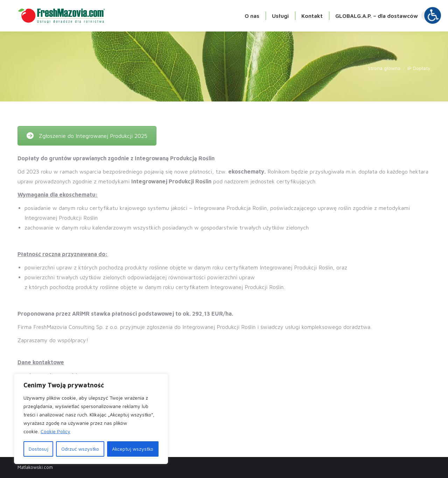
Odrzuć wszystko (80, 449)
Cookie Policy (55, 431)
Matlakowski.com (35, 467)
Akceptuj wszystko (133, 449)
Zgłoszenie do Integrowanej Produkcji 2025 (87, 136)
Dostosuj (38, 449)
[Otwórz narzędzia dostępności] (433, 15)
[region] (91, 419)
